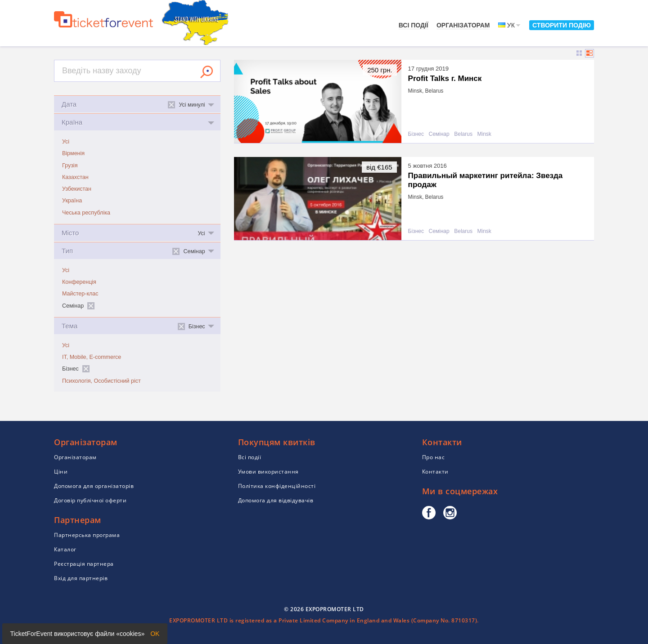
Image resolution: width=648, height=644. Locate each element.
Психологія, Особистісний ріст (101, 381)
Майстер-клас (80, 294)
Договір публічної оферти (90, 500)
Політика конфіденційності (277, 486)
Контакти (435, 472)
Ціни (61, 472)
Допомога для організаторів (94, 486)
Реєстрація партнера (84, 564)
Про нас (434, 457)
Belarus (463, 134)
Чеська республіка (86, 213)
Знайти (207, 72)
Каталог (65, 549)
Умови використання (268, 472)
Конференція (79, 282)
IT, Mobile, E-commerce (92, 357)
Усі (66, 142)
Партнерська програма (87, 535)
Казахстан (75, 177)
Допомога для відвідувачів (276, 500)
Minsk (484, 134)
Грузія (70, 165)
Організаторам (463, 25)
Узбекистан (77, 189)
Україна (72, 201)
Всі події (414, 25)
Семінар (439, 134)
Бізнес (416, 134)
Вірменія (73, 153)
